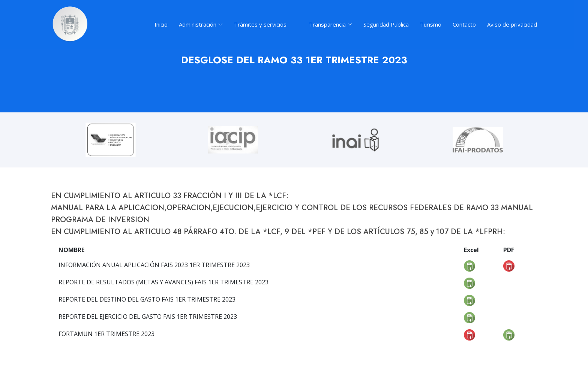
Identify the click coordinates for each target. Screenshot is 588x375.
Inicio (161, 24)
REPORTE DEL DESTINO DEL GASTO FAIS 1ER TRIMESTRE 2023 (147, 299)
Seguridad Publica (386, 24)
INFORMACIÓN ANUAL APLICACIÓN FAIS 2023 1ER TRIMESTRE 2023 (154, 265)
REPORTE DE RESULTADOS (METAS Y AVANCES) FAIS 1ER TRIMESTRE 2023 (163, 282)
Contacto (464, 24)
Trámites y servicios (260, 24)
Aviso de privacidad (512, 24)
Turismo (431, 24)
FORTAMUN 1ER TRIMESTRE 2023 (106, 334)
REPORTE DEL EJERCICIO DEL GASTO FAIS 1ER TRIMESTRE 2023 (148, 317)
